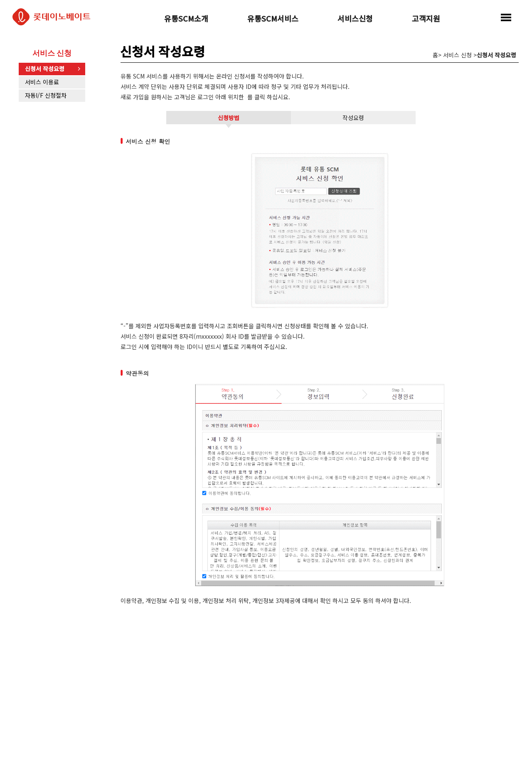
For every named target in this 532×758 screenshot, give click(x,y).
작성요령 (353, 118)
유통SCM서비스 (273, 19)
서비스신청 (355, 19)
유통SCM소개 (186, 19)
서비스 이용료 (42, 82)
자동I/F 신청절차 (46, 95)
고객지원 (426, 19)
